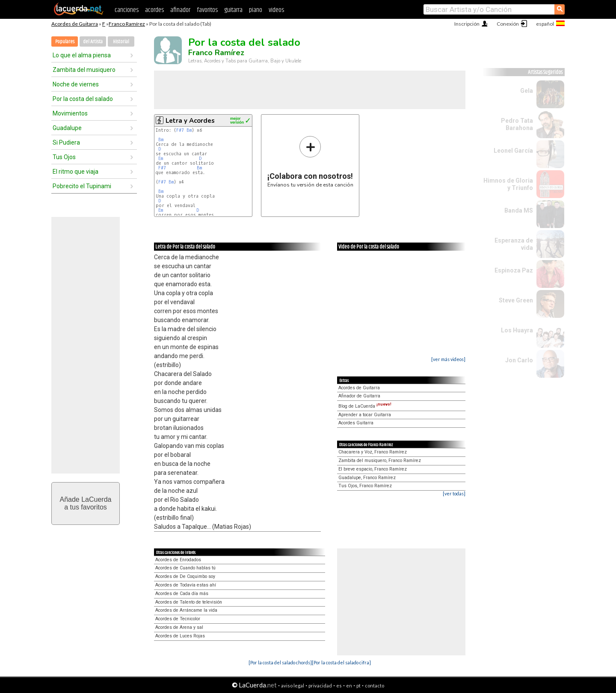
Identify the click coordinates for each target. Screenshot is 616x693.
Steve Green (516, 300)
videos (276, 10)
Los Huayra (517, 330)
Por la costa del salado (83, 99)
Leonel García (513, 151)
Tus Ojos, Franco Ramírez (365, 486)
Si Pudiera (66, 142)
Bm (189, 130)
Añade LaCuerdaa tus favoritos (86, 503)
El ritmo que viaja (76, 172)
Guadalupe (67, 128)
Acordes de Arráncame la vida (186, 610)
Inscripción (467, 24)
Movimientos (70, 113)
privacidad (320, 686)
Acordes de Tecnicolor (178, 619)
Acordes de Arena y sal (179, 627)
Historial (121, 42)
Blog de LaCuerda (365, 406)
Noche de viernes (76, 84)
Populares (65, 42)
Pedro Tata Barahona (517, 124)
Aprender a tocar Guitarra (365, 415)
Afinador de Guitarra (359, 396)
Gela (527, 91)
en (349, 686)
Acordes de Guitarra (75, 24)
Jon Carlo (519, 360)
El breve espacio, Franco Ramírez (373, 469)
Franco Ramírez (127, 24)
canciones (127, 10)
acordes (154, 10)
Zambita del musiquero (84, 70)
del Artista (93, 42)
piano (256, 10)
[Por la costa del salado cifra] (341, 662)
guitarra (233, 10)
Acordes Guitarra (356, 423)
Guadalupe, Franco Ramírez (367, 478)
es (339, 686)
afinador (180, 10)
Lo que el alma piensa (82, 55)
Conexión (508, 24)
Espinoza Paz (514, 270)
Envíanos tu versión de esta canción (310, 161)
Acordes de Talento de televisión (189, 602)
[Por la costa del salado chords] (280, 662)
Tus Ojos (64, 157)
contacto (375, 686)
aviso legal (293, 686)
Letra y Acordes (190, 121)
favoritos (207, 10)
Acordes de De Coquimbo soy (185, 576)
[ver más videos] (448, 359)
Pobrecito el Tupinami (82, 186)
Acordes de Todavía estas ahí (186, 585)
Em (161, 158)
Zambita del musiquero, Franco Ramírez (380, 461)
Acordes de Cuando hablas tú (185, 568)
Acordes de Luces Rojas (180, 636)
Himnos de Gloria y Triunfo (508, 184)
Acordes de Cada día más (182, 594)
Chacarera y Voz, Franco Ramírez (373, 452)
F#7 (180, 130)
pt (358, 686)
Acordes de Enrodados (178, 560)
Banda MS (519, 210)
